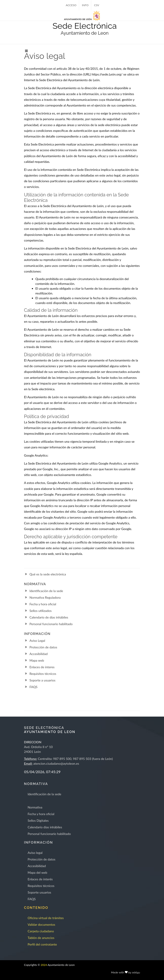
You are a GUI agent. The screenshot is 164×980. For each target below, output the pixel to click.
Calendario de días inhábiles (49, 617)
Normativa (35, 807)
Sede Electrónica (85, 26)
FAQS (34, 687)
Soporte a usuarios (43, 680)
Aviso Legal (37, 641)
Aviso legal (35, 853)
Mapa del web (38, 872)
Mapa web (37, 660)
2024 (44, 965)
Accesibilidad (39, 654)
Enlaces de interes (42, 667)
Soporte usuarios (39, 892)
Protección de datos (43, 647)
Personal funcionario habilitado (51, 624)
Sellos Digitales (38, 820)
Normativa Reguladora (45, 597)
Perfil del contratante (42, 944)
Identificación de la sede (46, 591)
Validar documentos (42, 924)
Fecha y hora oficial (43, 604)
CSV (97, 5)
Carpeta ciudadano (41, 931)
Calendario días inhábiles (45, 827)
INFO (85, 5)
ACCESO (71, 5)
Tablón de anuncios (41, 938)
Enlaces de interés (40, 879)
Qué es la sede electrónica (48, 574)
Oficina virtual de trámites (46, 918)
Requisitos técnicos (43, 674)
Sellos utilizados (41, 611)
